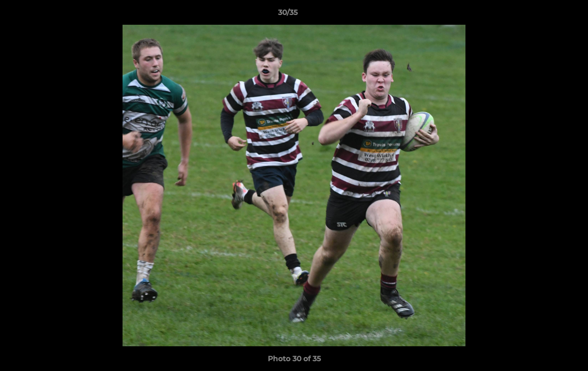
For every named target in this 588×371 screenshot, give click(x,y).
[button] (545, 15)
